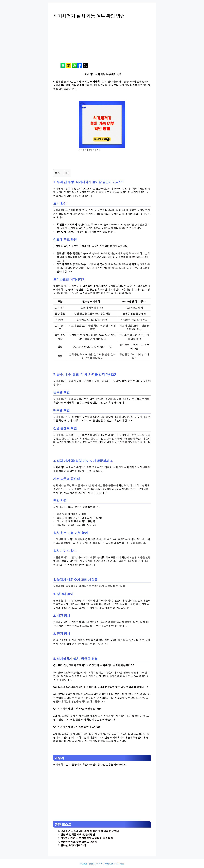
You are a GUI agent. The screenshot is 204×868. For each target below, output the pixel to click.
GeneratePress (117, 864)
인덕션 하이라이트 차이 (73, 845)
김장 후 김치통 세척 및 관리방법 (78, 834)
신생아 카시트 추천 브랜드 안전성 (79, 842)
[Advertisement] (102, 43)
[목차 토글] (65, 173)
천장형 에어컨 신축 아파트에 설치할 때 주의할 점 (87, 838)
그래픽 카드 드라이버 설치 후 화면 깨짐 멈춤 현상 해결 (90, 831)
